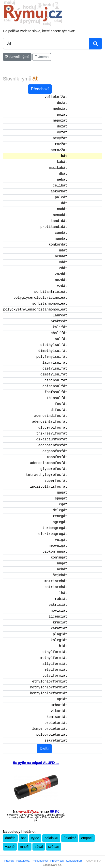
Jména (42, 57)
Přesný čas (57, 861)
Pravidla (9, 861)
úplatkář (70, 838)
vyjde (35, 838)
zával (39, 847)
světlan (54, 847)
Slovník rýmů (17, 57)
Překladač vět (40, 861)
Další (44, 749)
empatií (87, 838)
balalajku (51, 838)
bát (23, 838)
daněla (10, 838)
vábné (10, 847)
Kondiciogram (74, 861)
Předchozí (40, 89)
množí (25, 847)
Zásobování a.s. (52, 865)
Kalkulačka (23, 861)
